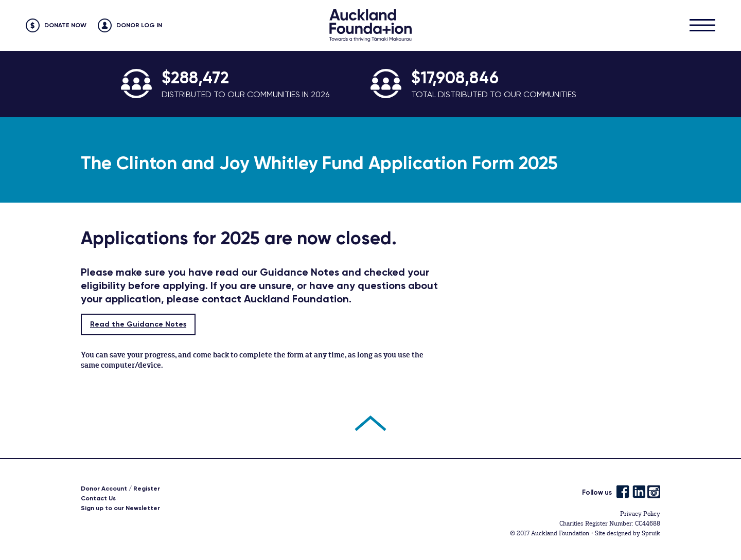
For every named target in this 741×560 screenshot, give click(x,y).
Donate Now (65, 25)
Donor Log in (139, 25)
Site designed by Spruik (628, 533)
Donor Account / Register (120, 489)
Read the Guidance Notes (138, 324)
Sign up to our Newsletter (120, 508)
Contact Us (98, 498)
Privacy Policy (640, 514)
